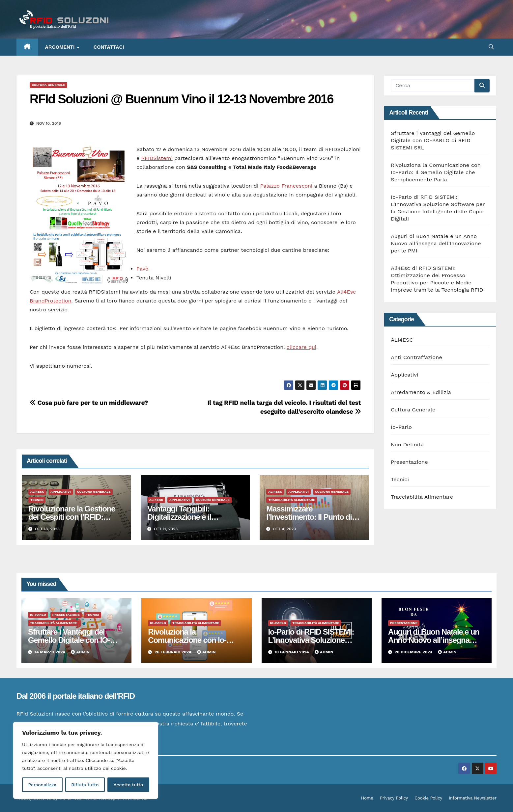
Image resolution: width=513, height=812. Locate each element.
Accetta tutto (128, 785)
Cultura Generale (48, 85)
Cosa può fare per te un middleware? (89, 403)
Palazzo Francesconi (286, 186)
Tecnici (37, 500)
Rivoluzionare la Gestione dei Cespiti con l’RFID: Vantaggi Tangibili (72, 517)
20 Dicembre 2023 (414, 652)
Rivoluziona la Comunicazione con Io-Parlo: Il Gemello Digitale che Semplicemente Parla (436, 172)
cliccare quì (301, 347)
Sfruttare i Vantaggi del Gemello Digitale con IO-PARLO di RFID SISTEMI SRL (433, 140)
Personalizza (42, 785)
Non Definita (407, 445)
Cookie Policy (428, 798)
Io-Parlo (401, 427)
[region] (86, 760)
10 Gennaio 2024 (292, 652)
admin (80, 652)
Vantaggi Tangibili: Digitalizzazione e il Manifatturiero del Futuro (189, 517)
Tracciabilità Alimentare (292, 500)
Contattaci (109, 47)
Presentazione (409, 462)
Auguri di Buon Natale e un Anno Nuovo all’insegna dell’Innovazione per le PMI (436, 243)
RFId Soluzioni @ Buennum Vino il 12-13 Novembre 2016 (182, 99)
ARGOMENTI (61, 47)
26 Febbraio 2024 (173, 652)
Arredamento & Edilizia (421, 392)
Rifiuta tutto (85, 785)
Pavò (142, 269)
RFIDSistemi (157, 158)
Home (367, 798)
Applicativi (61, 492)
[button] (491, 47)
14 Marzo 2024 (51, 652)
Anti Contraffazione (416, 357)
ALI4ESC (37, 492)
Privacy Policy (394, 798)
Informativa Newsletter (473, 798)
